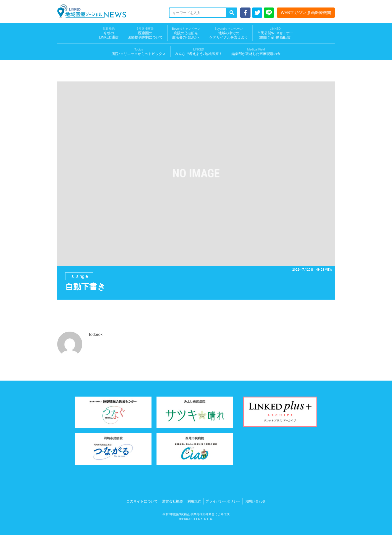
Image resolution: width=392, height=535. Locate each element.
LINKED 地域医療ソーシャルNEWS (92, 11)
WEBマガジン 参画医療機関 (306, 13)
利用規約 (194, 501)
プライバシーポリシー (223, 501)
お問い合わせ (255, 501)
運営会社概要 (172, 501)
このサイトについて (142, 501)
